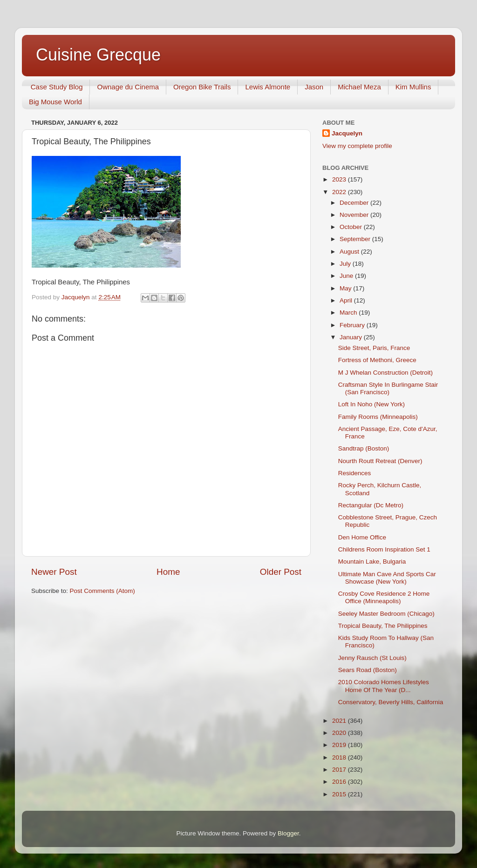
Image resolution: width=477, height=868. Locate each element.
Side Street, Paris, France (374, 348)
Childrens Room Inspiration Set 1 (384, 549)
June (347, 276)
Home (168, 572)
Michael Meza (359, 87)
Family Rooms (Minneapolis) (378, 417)
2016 (340, 782)
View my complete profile (357, 146)
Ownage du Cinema (128, 87)
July (346, 264)
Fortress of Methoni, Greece (377, 360)
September (356, 239)
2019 (340, 745)
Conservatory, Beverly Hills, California (391, 702)
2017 (340, 770)
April (347, 300)
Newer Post (54, 572)
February (353, 325)
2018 (340, 757)
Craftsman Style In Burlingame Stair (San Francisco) (388, 388)
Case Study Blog (57, 87)
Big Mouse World (55, 102)
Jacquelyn (347, 133)
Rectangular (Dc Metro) (371, 505)
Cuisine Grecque (98, 55)
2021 (340, 721)
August (350, 252)
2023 (340, 179)
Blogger (288, 833)
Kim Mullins (413, 87)
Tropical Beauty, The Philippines (383, 626)
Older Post (281, 572)
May (346, 288)
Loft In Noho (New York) (371, 404)
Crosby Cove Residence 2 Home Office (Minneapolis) (384, 597)
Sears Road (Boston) (368, 670)
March (349, 313)
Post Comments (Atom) (102, 591)
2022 (340, 192)
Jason (314, 87)
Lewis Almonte (268, 87)
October (352, 227)
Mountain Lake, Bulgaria (372, 562)
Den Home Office (362, 537)
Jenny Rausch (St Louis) (372, 658)
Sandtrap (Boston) (364, 448)
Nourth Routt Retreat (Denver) (380, 461)
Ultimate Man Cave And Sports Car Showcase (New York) (387, 578)
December (355, 203)
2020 (340, 733)
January (352, 337)
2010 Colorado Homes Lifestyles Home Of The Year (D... (384, 686)
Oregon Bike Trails (202, 87)
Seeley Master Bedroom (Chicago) (386, 614)
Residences (355, 473)
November (355, 215)
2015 (340, 794)
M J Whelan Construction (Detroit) (385, 373)
